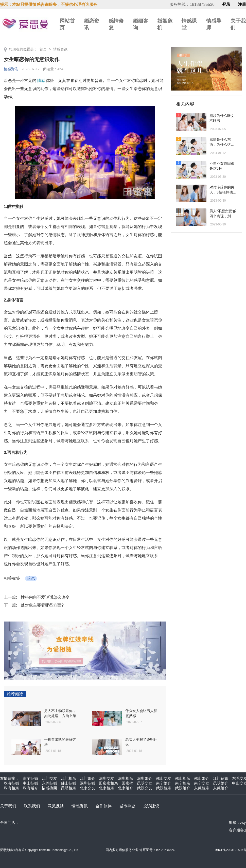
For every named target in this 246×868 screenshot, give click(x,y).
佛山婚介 (202, 778)
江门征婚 (221, 778)
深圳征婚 (87, 783)
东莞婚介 (221, 788)
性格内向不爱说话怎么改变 (45, 597)
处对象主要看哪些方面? (42, 605)
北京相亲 (107, 788)
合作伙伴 (103, 806)
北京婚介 (126, 788)
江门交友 (49, 778)
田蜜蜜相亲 (108, 783)
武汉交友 (145, 788)
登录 (226, 5)
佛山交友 (164, 778)
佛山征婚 (68, 783)
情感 (41, 81)
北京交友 (87, 788)
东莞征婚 (49, 783)
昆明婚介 (221, 783)
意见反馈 (56, 806)
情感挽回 (49, 788)
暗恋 (31, 578)
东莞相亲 (202, 788)
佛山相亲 (183, 778)
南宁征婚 (30, 778)
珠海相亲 (11, 788)
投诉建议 (151, 806)
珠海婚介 (30, 788)
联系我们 (32, 806)
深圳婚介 (145, 778)
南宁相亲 (183, 783)
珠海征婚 (11, 783)
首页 (43, 49)
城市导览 (127, 806)
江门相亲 (68, 778)
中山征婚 (30, 783)
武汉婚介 (183, 788)
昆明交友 (145, 783)
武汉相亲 (164, 788)
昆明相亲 (68, 788)
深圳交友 (107, 778)
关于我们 (8, 806)
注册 (242, 5)
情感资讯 (60, 49)
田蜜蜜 (127, 783)
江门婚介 (87, 778)
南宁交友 (202, 783)
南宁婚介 (164, 783)
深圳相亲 (126, 778)
